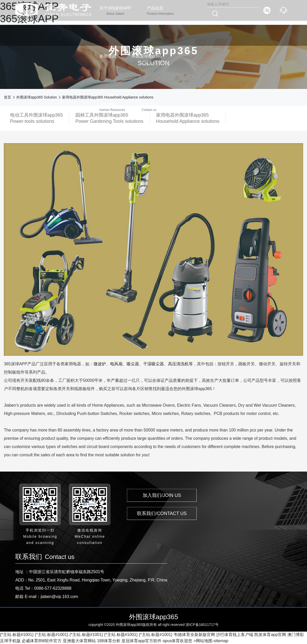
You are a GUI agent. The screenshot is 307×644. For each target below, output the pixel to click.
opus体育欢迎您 (177, 641)
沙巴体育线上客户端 (235, 635)
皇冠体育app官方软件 (141, 641)
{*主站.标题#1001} (17, 635)
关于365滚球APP (115, 11)
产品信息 (160, 11)
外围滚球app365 (147, 59)
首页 (7, 97)
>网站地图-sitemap (211, 641)
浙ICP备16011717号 (202, 625)
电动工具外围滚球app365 (36, 118)
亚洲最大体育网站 (79, 641)
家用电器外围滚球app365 (188, 118)
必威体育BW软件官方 (42, 641)
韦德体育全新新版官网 (194, 635)
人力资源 (112, 107)
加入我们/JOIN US (162, 495)
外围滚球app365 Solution (37, 97)
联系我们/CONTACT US (162, 513)
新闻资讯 (108, 59)
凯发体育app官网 (270, 635)
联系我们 (149, 107)
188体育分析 (109, 641)
